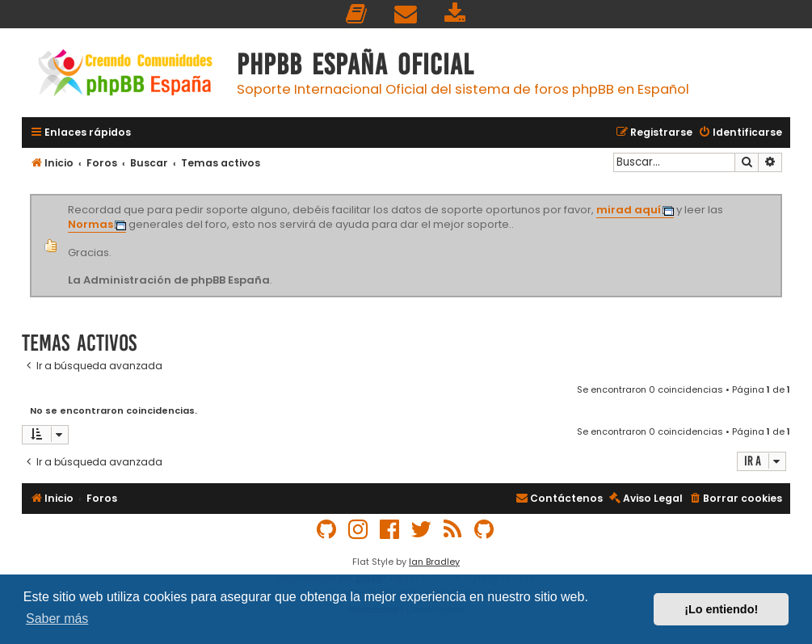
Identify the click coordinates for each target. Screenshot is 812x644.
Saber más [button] (57, 619)
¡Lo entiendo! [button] (721, 609)
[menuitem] (357, 14)
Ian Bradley (434, 562)
